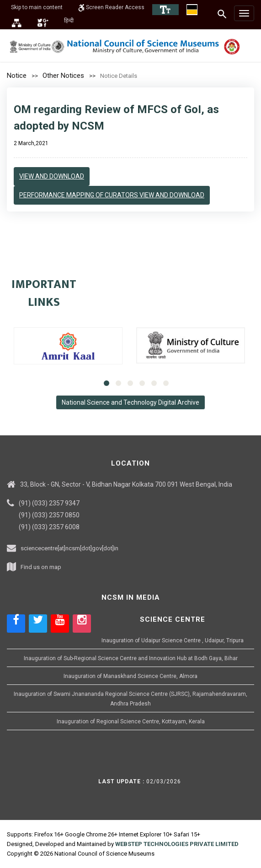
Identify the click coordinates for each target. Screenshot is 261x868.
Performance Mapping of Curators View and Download (112, 195)
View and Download (52, 176)
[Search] (222, 14)
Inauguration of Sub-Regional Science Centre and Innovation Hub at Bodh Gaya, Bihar (131, 658)
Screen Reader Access (111, 7)
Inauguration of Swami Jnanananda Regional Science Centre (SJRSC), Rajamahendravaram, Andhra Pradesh (130, 699)
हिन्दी (69, 21)
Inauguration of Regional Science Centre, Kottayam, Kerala (131, 722)
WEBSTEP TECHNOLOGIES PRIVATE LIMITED (177, 844)
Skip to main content (37, 7)
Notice (17, 76)
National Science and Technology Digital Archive (130, 402)
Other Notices (63, 76)
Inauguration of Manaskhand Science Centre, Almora (130, 676)
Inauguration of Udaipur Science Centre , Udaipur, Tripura (173, 640)
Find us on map (41, 567)
